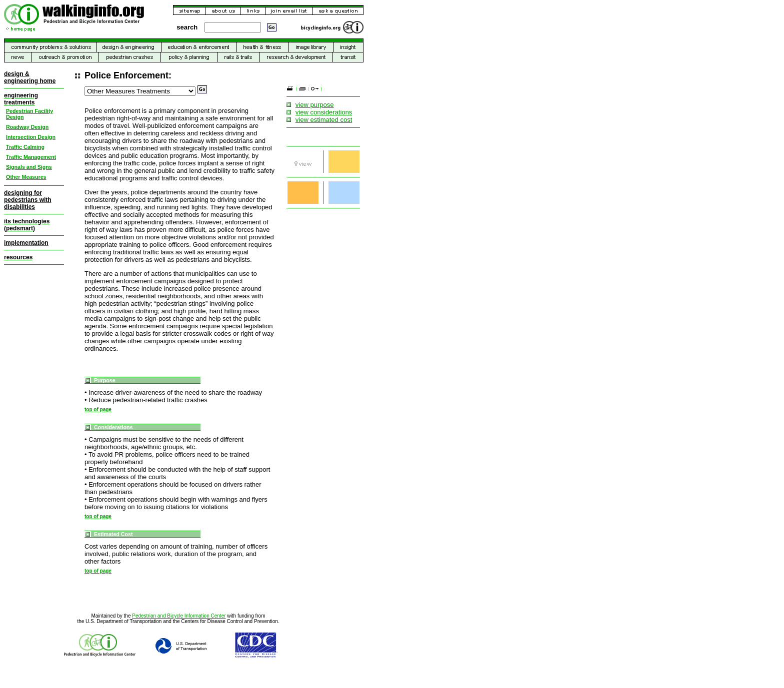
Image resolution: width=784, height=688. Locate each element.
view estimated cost (324, 120)
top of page (98, 409)
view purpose (315, 105)
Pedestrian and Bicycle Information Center (179, 616)
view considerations (324, 112)
